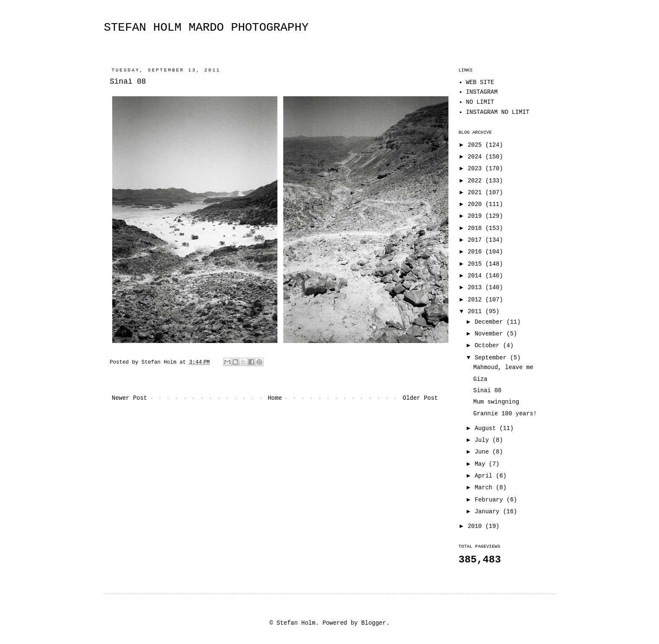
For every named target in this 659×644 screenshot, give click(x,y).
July (483, 440)
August (487, 428)
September (492, 358)
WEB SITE (480, 82)
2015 (477, 264)
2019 (477, 216)
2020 (477, 204)
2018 (477, 228)
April (485, 476)
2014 (477, 276)
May (482, 464)
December (490, 322)
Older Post (420, 398)
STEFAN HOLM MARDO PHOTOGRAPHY (206, 28)
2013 (477, 288)
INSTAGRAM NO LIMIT (498, 112)
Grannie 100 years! (505, 414)
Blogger (374, 623)
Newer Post (129, 398)
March (485, 488)
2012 (477, 300)
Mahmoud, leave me (503, 367)
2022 (477, 181)
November (490, 334)
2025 (477, 145)
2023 (477, 169)
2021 (477, 193)
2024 (477, 157)
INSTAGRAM (482, 92)
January (489, 512)
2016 (477, 252)
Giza (480, 379)
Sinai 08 (487, 391)
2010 (477, 526)
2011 (477, 311)
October (489, 346)
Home (275, 398)
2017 (477, 240)
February (490, 500)
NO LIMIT (480, 102)
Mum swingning (496, 402)
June (483, 452)
